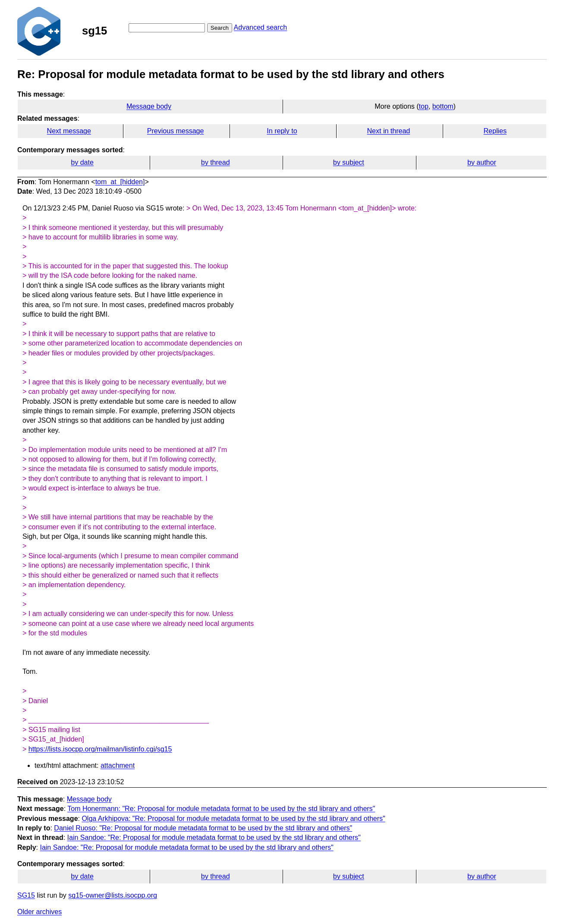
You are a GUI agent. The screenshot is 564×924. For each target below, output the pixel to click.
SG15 (26, 895)
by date (82, 162)
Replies (495, 131)
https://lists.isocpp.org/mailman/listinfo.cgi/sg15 (100, 749)
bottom (443, 106)
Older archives (39, 912)
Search (220, 28)
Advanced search (261, 27)
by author (482, 162)
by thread (216, 162)
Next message (69, 131)
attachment (118, 765)
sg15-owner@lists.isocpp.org (113, 895)
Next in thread (389, 131)
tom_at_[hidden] (120, 182)
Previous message (176, 131)
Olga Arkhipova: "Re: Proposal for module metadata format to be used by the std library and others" (233, 819)
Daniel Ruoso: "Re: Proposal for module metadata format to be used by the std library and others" (203, 828)
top (424, 106)
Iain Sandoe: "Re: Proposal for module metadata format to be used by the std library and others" (214, 838)
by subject (349, 162)
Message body (149, 106)
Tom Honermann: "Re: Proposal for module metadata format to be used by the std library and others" (221, 809)
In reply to (282, 131)
